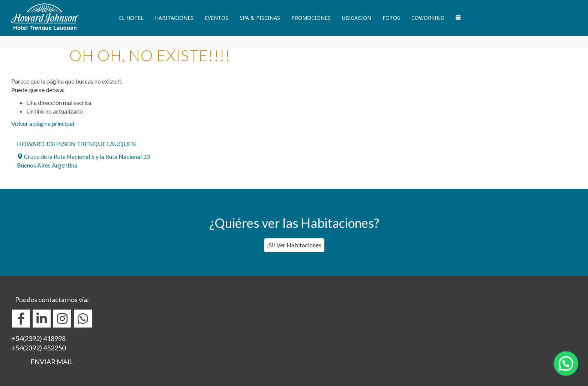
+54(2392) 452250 (38, 348)
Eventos (217, 18)
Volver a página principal (43, 123)
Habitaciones (174, 18)
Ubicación (357, 18)
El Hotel (131, 18)
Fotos (391, 18)
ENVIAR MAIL (52, 362)
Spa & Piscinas (260, 18)
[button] (569, 373)
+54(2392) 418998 (38, 338)
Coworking (428, 18)
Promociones (311, 18)
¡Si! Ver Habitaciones (294, 245)
